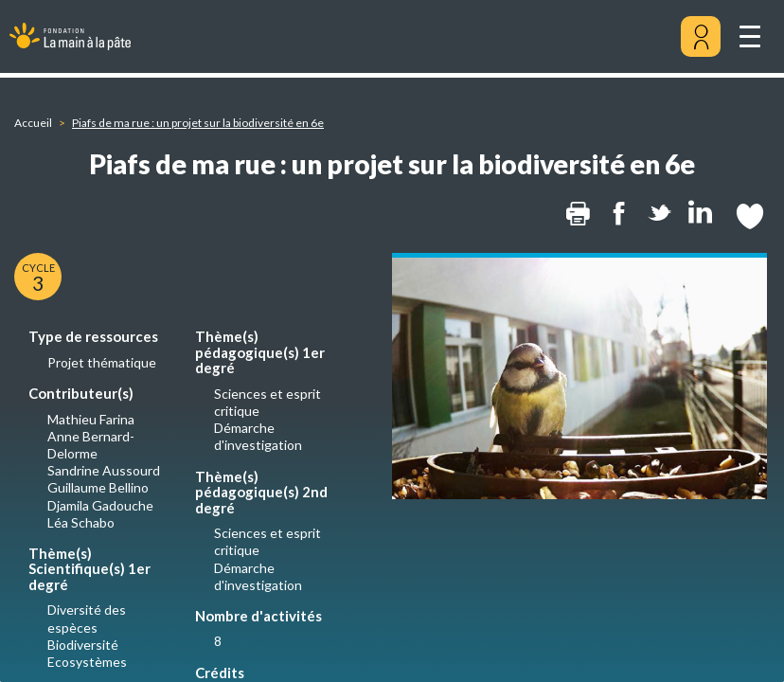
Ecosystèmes (87, 662)
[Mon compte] (701, 37)
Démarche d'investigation (258, 436)
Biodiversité (83, 645)
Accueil (33, 123)
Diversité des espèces (87, 618)
